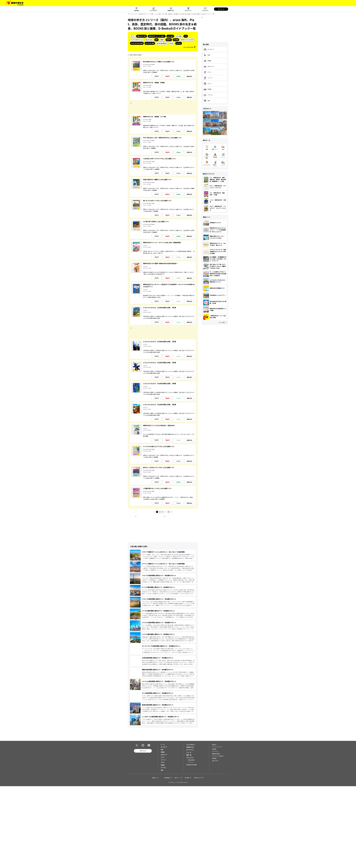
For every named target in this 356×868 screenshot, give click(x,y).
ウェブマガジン (154, 10)
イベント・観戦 (207, 157)
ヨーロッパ (209, 49)
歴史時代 (169, 40)
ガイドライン (215, 751)
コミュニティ (205, 10)
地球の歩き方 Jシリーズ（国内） (157, 36)
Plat (186, 36)
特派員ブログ (171, 10)
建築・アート (215, 149)
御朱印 (162, 40)
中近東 (207, 89)
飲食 (207, 149)
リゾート (208, 78)
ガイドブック (188, 10)
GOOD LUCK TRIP (191, 765)
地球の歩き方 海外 (142, 36)
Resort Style (149, 40)
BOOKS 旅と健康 (150, 43)
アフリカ (208, 95)
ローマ (181, 555)
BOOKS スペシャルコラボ (187, 40)
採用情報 (214, 758)
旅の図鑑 (176, 40)
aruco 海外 (170, 36)
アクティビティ (207, 165)
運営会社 (214, 744)
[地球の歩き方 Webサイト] (15, 3)
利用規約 (214, 749)
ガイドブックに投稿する (218, 756)
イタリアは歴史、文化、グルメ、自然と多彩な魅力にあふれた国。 (161, 555)
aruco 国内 (179, 36)
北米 (207, 55)
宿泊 (223, 149)
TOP (129, 14)
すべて (133, 36)
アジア (207, 84)
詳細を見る (189, 76)
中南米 (207, 61)
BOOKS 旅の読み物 (162, 43)
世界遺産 (215, 157)
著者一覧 (189, 755)
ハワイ (207, 72)
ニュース (189, 752)
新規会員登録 (191, 760)
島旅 (156, 40)
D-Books (179, 43)
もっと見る (222, 322)
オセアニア (209, 66)
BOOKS (171, 43)
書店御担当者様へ (216, 754)
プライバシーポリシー (217, 747)
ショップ (223, 165)
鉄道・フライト (215, 165)
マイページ (221, 9)
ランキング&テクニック (137, 40)
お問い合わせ (215, 761)
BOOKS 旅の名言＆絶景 (137, 43)
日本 (207, 101)
